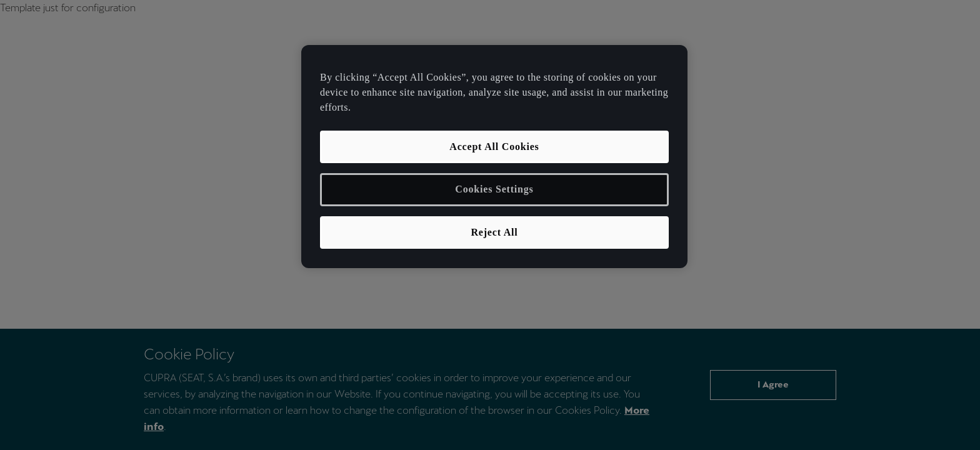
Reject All (494, 232)
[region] (494, 157)
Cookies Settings (494, 189)
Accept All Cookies (494, 147)
